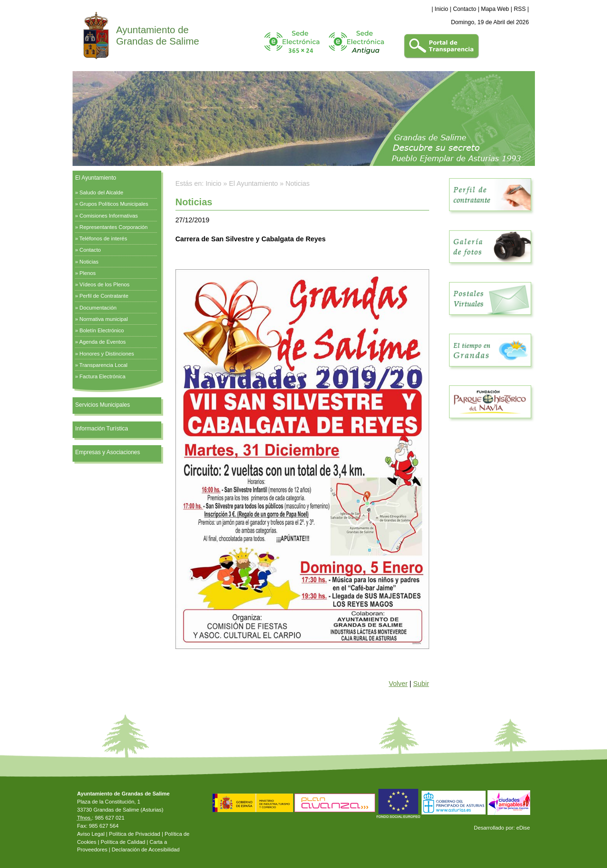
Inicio (442, 9)
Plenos (88, 273)
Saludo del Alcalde (102, 192)
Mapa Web (495, 9)
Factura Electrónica (103, 376)
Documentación (98, 308)
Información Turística (102, 429)
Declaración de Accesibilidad (145, 850)
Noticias (89, 262)
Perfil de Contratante (104, 296)
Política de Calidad (123, 842)
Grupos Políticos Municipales (114, 204)
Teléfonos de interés (103, 238)
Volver (398, 684)
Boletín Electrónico (102, 330)
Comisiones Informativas (109, 216)
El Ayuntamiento (96, 178)
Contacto (464, 9)
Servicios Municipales (103, 405)
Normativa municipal (104, 319)
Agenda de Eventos (102, 342)
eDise (523, 828)
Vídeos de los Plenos (105, 284)
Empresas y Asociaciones (108, 452)
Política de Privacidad (135, 834)
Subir (421, 684)
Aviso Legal (91, 834)
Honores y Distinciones (107, 354)
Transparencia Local (103, 365)
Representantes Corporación (114, 227)
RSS (520, 9)
